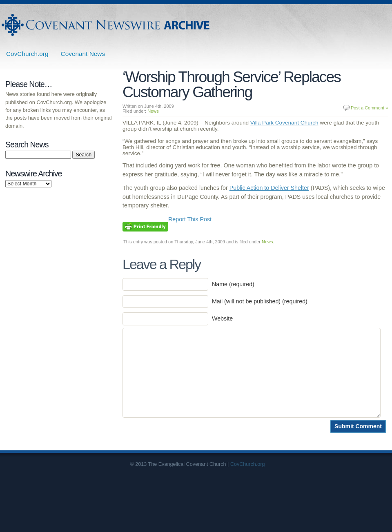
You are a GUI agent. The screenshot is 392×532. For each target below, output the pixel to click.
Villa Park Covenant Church (284, 123)
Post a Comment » (369, 108)
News (153, 111)
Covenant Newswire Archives (107, 25)
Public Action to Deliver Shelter (269, 188)
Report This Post (190, 219)
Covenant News (83, 54)
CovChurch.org (27, 54)
